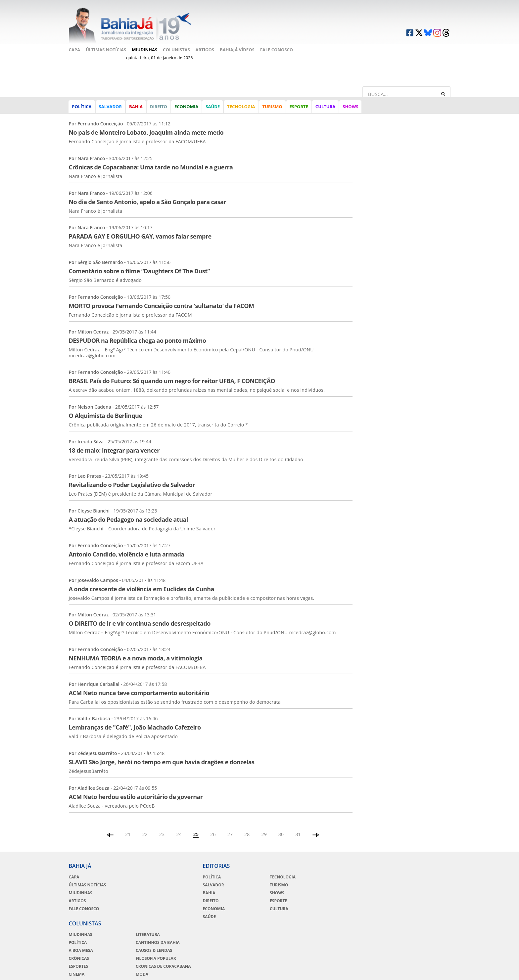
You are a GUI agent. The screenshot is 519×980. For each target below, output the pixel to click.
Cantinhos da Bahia (417, 876)
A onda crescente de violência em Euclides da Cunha (142, 580)
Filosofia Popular (415, 892)
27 (230, 825)
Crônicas (340, 892)
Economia (186, 107)
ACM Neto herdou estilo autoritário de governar (136, 787)
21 (128, 825)
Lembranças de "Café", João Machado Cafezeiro (135, 718)
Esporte (299, 107)
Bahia (136, 107)
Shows (350, 107)
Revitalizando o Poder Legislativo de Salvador (132, 476)
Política (82, 107)
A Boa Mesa (342, 884)
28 (247, 825)
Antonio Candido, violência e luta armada (127, 545)
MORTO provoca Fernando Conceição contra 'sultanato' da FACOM (162, 296)
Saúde (213, 107)
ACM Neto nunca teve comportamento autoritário (139, 684)
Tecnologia (241, 107)
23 (162, 825)
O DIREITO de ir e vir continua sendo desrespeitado (140, 614)
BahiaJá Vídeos (237, 49)
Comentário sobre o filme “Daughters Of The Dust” (139, 262)
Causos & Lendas (413, 884)
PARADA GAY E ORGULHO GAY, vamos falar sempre (140, 227)
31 (298, 825)
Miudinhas (144, 49)
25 (196, 825)
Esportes (339, 900)
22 (145, 825)
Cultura (325, 107)
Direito (159, 107)
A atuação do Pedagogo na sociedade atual (128, 511)
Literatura (407, 868)
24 (179, 825)
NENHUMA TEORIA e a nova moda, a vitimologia (136, 649)
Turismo (272, 107)
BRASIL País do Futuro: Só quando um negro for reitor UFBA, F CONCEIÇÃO (172, 372)
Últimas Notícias (106, 49)
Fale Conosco (277, 49)
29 (264, 825)
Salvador (110, 107)
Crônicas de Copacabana (423, 900)
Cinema (338, 908)
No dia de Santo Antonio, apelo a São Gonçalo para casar (148, 193)
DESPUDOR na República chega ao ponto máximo (138, 331)
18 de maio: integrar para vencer (114, 441)
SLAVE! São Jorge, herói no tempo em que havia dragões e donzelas (162, 753)
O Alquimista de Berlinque (106, 407)
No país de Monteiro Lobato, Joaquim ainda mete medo (146, 123)
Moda (401, 908)
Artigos (205, 49)
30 (281, 825)
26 (213, 825)
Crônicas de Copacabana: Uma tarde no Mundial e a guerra (151, 158)
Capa (74, 49)
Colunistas (176, 49)
